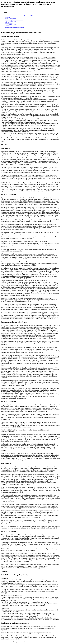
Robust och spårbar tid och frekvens (14, 20)
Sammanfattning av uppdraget (10, 36)
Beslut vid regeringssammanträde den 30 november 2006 (19, 16)
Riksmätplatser (9, 23)
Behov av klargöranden (11, 19)
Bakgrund (8, 17)
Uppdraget (8, 26)
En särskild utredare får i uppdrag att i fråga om (16, 575)
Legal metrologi (6, 148)
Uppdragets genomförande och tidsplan (15, 27)
